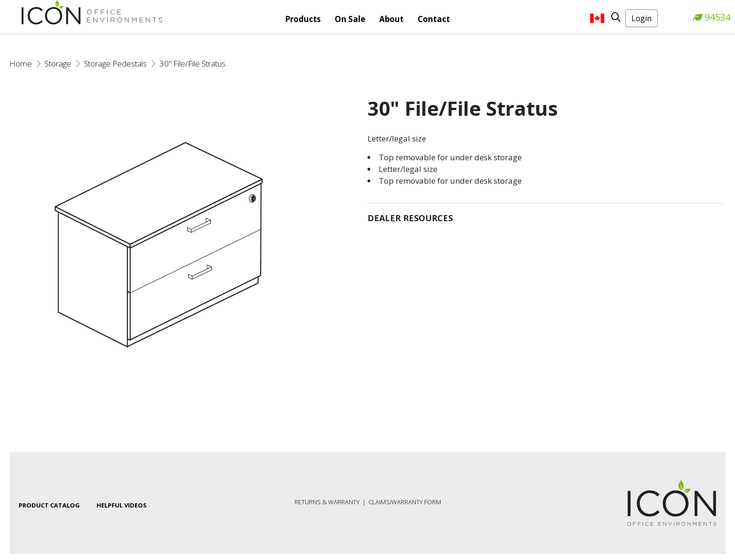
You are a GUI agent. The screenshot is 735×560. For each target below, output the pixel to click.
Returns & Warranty (327, 502)
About (391, 19)
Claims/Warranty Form (405, 502)
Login (641, 18)
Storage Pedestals (115, 63)
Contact (434, 19)
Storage (58, 63)
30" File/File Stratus (192, 63)
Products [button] (303, 19)
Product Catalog (49, 505)
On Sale (350, 19)
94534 (712, 17)
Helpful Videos (122, 505)
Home (21, 63)
